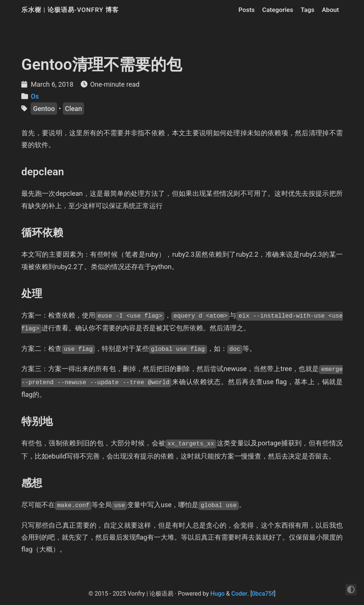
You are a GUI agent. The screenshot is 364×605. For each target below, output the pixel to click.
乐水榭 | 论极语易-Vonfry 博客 (70, 10)
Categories (278, 10)
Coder (239, 594)
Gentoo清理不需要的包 (102, 64)
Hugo (218, 594)
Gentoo (44, 109)
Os (35, 96)
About (330, 10)
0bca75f (263, 594)
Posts (247, 10)
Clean (74, 109)
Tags (307, 10)
